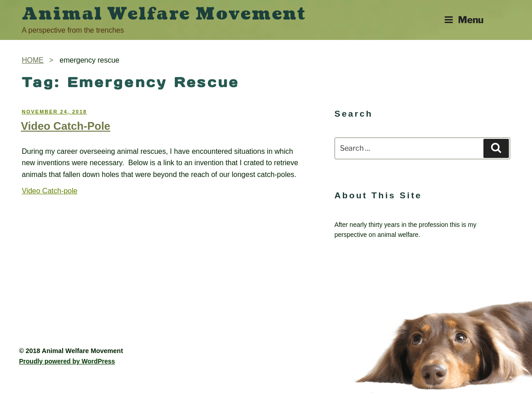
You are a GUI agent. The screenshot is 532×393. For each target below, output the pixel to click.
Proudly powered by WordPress (67, 361)
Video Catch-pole (49, 191)
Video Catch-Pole (66, 126)
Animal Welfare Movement (164, 14)
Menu (464, 20)
